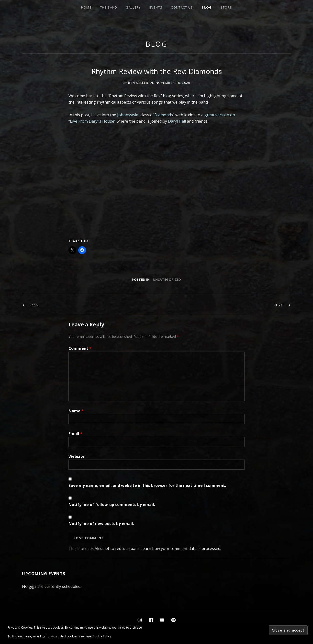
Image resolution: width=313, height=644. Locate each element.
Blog (156, 44)
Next (278, 305)
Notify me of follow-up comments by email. (112, 504)
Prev (35, 305)
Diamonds (164, 115)
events (156, 7)
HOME (86, 7)
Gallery (133, 7)
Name (76, 411)
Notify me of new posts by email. (101, 524)
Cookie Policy (102, 636)
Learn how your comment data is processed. (181, 548)
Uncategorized (167, 279)
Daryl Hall (177, 121)
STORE (226, 7)
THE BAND (109, 7)
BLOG (207, 7)
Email (75, 434)
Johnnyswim (128, 115)
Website (77, 456)
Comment (80, 348)
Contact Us (182, 7)
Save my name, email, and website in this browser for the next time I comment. (147, 485)
